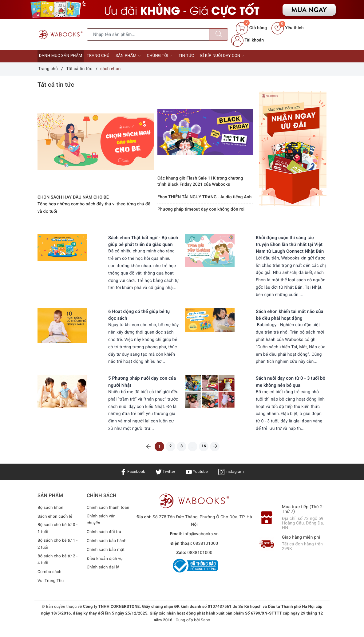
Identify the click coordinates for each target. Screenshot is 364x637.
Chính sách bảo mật (106, 566)
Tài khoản (247, 40)
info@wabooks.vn (201, 542)
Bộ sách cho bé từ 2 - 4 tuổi (58, 570)
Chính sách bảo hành (107, 557)
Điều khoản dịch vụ (105, 575)
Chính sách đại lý (104, 584)
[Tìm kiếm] (219, 34)
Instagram (233, 480)
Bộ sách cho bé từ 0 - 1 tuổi (58, 537)
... (194, 454)
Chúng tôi (160, 56)
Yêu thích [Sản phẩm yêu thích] (287, 28)
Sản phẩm (128, 56)
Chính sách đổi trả (105, 548)
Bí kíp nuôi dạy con (222, 56)
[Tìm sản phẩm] (148, 34)
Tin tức (186, 56)
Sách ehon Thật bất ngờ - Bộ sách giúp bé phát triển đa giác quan (143, 244)
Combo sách (50, 582)
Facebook (131, 480)
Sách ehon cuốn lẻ (56, 525)
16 (207, 454)
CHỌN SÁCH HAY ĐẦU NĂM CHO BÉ (73, 197)
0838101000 (206, 552)
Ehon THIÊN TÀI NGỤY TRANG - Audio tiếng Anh (204, 197)
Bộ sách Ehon (51, 516)
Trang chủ (98, 56)
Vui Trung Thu (51, 591)
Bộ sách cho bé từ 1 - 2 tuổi (58, 553)
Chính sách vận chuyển (102, 536)
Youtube (197, 480)
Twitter (164, 480)
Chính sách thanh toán (104, 520)
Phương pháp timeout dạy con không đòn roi (201, 209)
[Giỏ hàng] (251, 28)
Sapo (206, 630)
